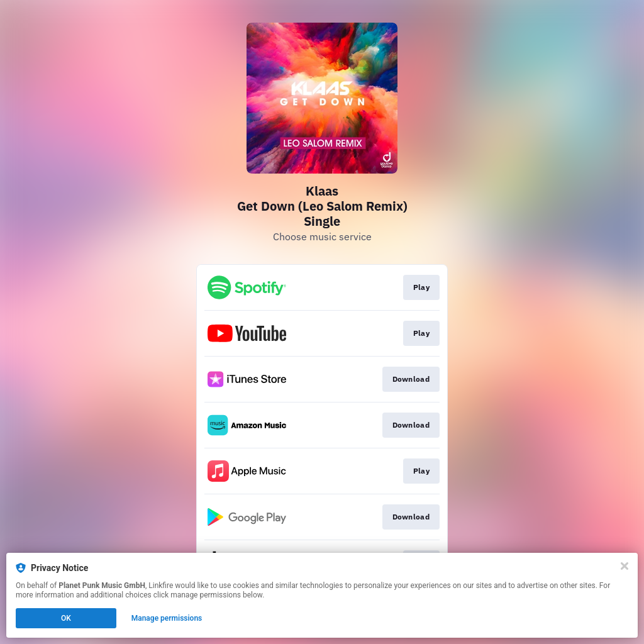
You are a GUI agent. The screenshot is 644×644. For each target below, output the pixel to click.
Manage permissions (167, 618)
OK (66, 618)
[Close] (625, 566)
